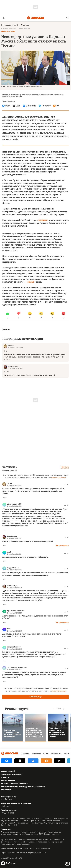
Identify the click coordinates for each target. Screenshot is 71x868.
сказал (30, 282)
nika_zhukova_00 (14, 504)
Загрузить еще (35, 697)
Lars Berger (12, 536)
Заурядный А (13, 568)
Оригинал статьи (8, 31)
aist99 (10, 484)
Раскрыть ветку (62, 546)
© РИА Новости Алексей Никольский (14, 87)
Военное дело (56, 754)
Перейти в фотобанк (35, 87)
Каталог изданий (8, 771)
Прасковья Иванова (16, 611)
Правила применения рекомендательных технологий (23, 787)
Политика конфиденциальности (15, 784)
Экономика (36, 754)
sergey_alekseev (14, 647)
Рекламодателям (8, 781)
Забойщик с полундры (17, 667)
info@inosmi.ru (7, 806)
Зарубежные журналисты (12, 774)
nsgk (9, 552)
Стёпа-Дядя (12, 586)
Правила (65, 467)
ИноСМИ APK (6, 790)
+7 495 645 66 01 (8, 813)
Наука (46, 754)
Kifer (9, 629)
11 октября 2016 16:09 (8, 28)
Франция (25, 25)
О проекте (5, 778)
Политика (7, 330)
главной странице (58, 478)
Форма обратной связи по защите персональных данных (24, 853)
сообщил (43, 220)
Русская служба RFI (10, 25)
